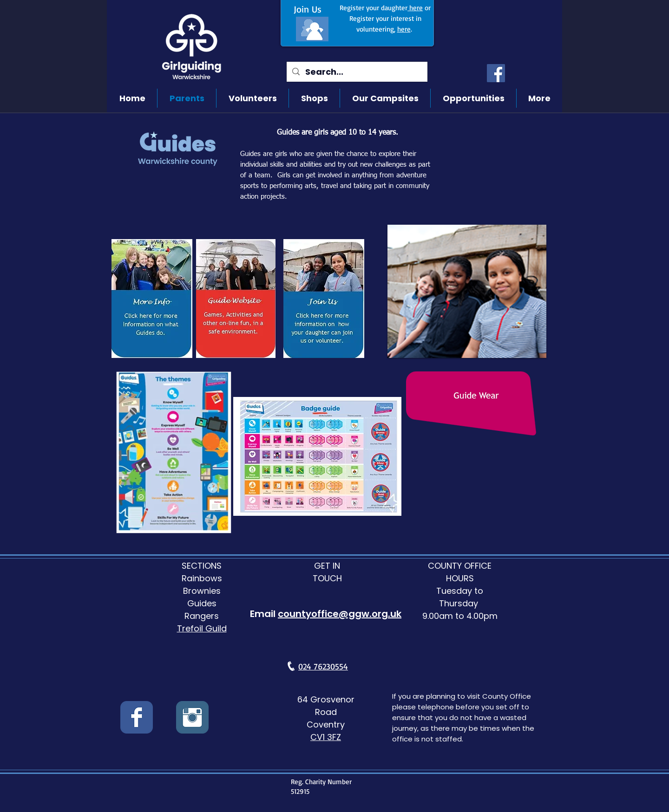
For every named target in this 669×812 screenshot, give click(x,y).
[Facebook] (496, 73)
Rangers (202, 616)
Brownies (202, 591)
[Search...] (357, 72)
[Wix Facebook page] (137, 717)
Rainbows (202, 578)
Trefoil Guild (202, 628)
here (415, 8)
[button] (467, 291)
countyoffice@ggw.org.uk (340, 614)
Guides (202, 603)
